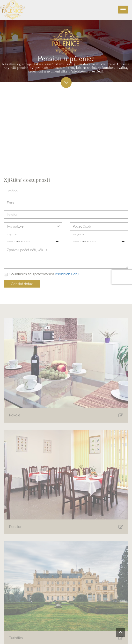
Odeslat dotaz (22, 284)
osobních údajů (68, 274)
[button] (10, 364)
